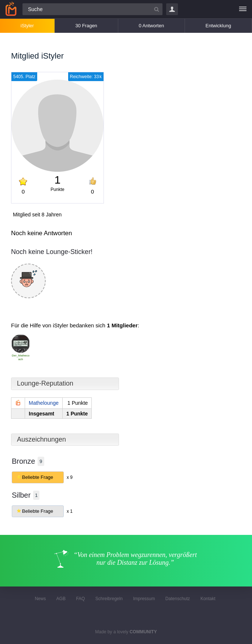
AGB (61, 599)
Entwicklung (218, 26)
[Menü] (243, 9)
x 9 (70, 477)
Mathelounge (44, 403)
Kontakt (208, 599)
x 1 (70, 511)
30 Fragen (86, 26)
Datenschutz (178, 599)
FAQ (80, 599)
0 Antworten (151, 26)
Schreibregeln (109, 599)
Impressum (144, 599)
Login (172, 9)
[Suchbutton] (157, 9)
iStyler (27, 26)
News (40, 599)
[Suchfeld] (92, 9)
